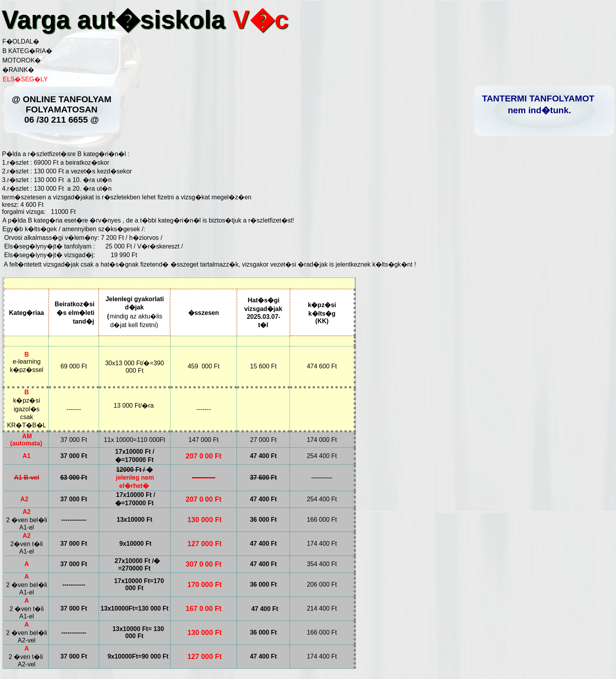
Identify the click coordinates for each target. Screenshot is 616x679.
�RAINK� (18, 70)
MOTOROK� (22, 60)
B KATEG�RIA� (27, 51)
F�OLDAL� (21, 41)
